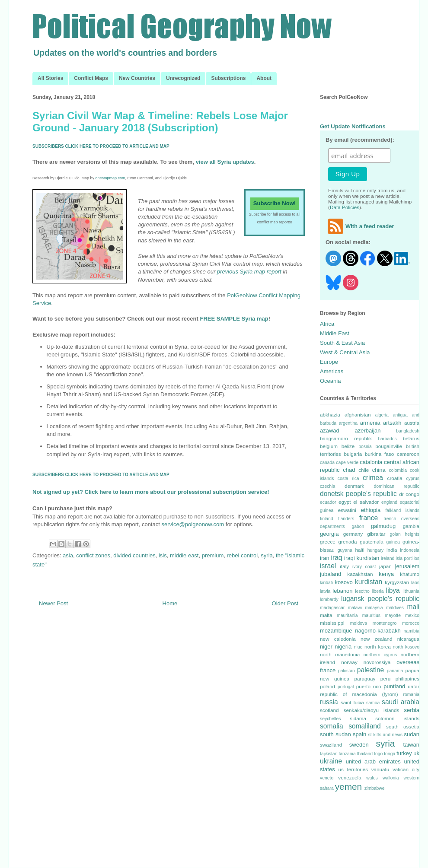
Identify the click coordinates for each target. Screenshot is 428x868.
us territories (353, 769)
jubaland (331, 574)
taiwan (411, 745)
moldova (359, 623)
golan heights (404, 534)
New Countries (137, 78)
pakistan (347, 671)
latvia (325, 591)
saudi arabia (401, 702)
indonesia (410, 550)
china (379, 470)
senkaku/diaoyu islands (372, 710)
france (369, 518)
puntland (394, 686)
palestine (371, 670)
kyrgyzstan (397, 582)
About (264, 78)
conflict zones (93, 555)
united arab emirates (373, 761)
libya (393, 590)
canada (327, 463)
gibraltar (376, 534)
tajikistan (329, 754)
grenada (347, 542)
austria (412, 423)
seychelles (331, 719)
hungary (376, 550)
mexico (412, 615)
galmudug (383, 526)
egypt (345, 502)
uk (416, 753)
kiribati (326, 583)
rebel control (243, 555)
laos (415, 583)
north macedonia (340, 654)
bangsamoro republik (346, 438)
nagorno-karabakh (378, 631)
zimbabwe (375, 788)
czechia (327, 486)
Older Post (285, 603)
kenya (386, 574)
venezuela (350, 777)
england (389, 502)
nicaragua (408, 639)
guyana (345, 550)
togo (378, 754)
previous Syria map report (249, 272)
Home (170, 603)
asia (68, 555)
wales (372, 778)
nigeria (343, 647)
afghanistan (358, 415)
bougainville (389, 446)
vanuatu (380, 769)
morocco (411, 623)
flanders (346, 519)
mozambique (336, 631)
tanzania (347, 754)
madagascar (332, 608)
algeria (382, 415)
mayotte (393, 615)
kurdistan (369, 582)
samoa (373, 703)
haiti (359, 550)
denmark (354, 486)
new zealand (377, 639)
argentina (348, 423)
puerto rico (369, 686)
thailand (365, 754)
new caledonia (338, 639)
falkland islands (402, 510)
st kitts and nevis (385, 735)
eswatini (347, 510)
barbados (387, 439)
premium (213, 555)
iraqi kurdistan (362, 558)
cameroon (408, 454)
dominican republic (397, 486)
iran (325, 558)
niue (358, 647)
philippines (407, 679)
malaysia (374, 608)
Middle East (335, 333)
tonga (390, 754)
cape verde (347, 463)
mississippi (332, 623)
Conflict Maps (91, 78)
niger (326, 647)
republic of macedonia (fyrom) (359, 694)
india (392, 550)
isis (163, 555)
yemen (348, 787)
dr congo (409, 494)
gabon (358, 526)
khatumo (410, 574)
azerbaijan (368, 431)
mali (413, 607)
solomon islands (397, 718)
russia (329, 702)
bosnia (365, 447)
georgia (329, 534)
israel (328, 566)
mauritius (371, 615)
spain (359, 734)
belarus (411, 438)
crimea (373, 478)
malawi (355, 608)
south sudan (335, 734)
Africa (327, 324)
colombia (398, 470)
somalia (332, 726)
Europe (329, 362)
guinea (393, 542)
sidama (358, 718)
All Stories (50, 78)
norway (349, 662)
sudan (412, 734)
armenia (370, 423)
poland (327, 686)
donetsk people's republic (358, 494)
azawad (330, 431)
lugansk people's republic (380, 599)
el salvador (366, 502)
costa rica (348, 479)
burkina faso (379, 454)
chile (364, 470)
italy (344, 566)
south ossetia (403, 727)
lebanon (342, 591)
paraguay (365, 679)
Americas (332, 371)
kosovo (344, 582)
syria (267, 555)
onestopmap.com (110, 178)
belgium (329, 446)
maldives (395, 608)
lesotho (362, 591)
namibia (412, 631)
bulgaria (353, 454)
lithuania (411, 591)
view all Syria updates (225, 162)
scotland (329, 710)
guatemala (372, 542)
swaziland (331, 745)
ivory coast (364, 567)
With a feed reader (360, 226)
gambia (411, 526)
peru (385, 679)
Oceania (330, 381)
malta (326, 615)
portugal (346, 687)
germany (353, 534)
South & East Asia (342, 343)
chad (349, 470)
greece (328, 542)
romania (411, 695)
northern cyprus (380, 655)
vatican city (406, 769)
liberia (378, 591)
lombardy (329, 599)
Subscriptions (228, 78)
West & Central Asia (345, 352)
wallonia (391, 778)
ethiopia (371, 510)
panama (395, 671)
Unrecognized (183, 78)
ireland (388, 558)
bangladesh (408, 431)
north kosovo (406, 647)
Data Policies (345, 207)
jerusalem (407, 566)
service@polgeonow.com (193, 524)
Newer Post (53, 603)
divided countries (134, 555)
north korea (378, 647)
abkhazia (330, 415)
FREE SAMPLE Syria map (234, 319)
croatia (395, 478)
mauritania (347, 615)
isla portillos (407, 558)
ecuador (328, 502)
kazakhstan (360, 574)
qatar (414, 686)
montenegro (385, 623)
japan (385, 566)
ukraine (331, 761)
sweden (359, 745)
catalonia (371, 462)
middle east (184, 555)
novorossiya (377, 662)
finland (327, 519)
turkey (404, 753)
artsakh (392, 423)
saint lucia (352, 702)
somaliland (365, 726)
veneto (327, 778)
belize (348, 446)
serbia (412, 710)
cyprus (413, 479)
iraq (337, 558)
